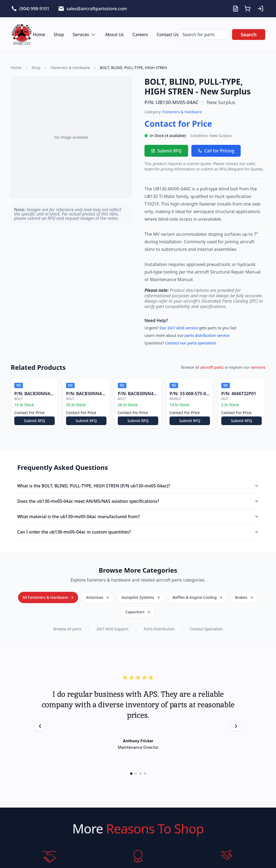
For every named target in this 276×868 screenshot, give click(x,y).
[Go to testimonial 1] (131, 758)
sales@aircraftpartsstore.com (97, 9)
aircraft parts (212, 367)
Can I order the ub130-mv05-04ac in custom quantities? (138, 532)
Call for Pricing (216, 151)
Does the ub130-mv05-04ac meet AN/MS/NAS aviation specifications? (138, 501)
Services (84, 35)
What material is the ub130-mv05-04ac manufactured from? (138, 517)
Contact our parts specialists (191, 343)
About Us (114, 35)
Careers (140, 35)
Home (39, 35)
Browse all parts (67, 614)
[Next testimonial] (236, 711)
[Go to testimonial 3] (140, 758)
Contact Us (168, 35)
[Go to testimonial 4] (145, 758)
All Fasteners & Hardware (138, 597)
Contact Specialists (206, 614)
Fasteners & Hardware (70, 68)
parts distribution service (207, 335)
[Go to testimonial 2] (136, 758)
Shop (59, 35)
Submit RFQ (166, 151)
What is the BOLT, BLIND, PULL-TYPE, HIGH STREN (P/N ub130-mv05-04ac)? (138, 486)
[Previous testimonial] (40, 711)
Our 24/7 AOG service (179, 328)
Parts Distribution (159, 614)
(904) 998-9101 (34, 9)
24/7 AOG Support (113, 614)
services (258, 367)
